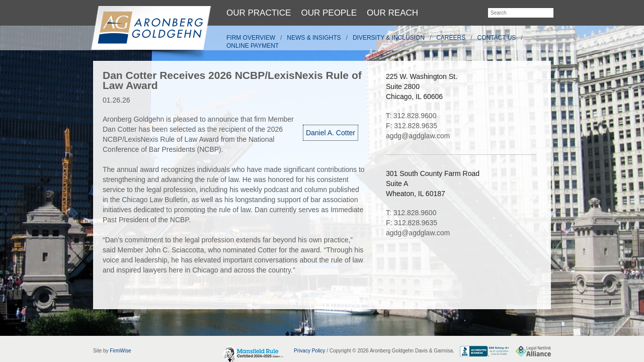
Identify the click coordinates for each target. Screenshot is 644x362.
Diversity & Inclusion (389, 38)
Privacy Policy (309, 351)
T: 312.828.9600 (411, 116)
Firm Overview (251, 38)
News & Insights (314, 38)
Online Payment (253, 46)
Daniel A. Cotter (331, 133)
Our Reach (392, 13)
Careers (451, 38)
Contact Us (497, 38)
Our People (329, 13)
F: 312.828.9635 (412, 126)
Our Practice (259, 13)
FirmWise (120, 351)
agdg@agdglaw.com (418, 136)
